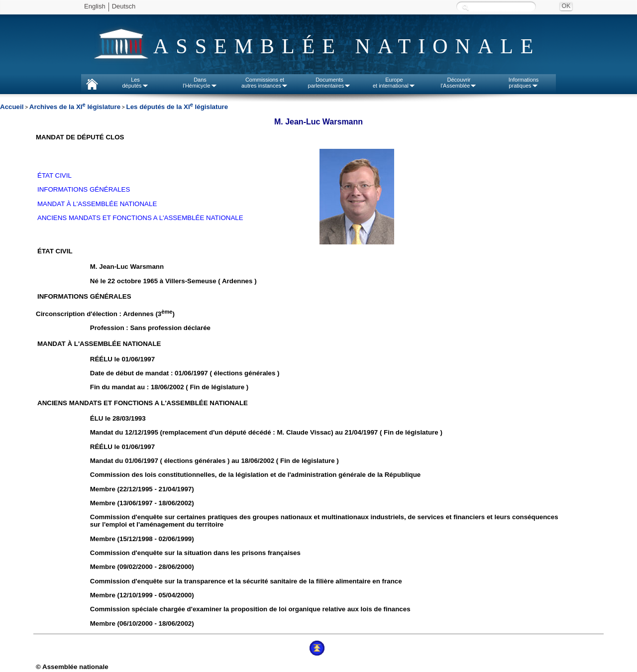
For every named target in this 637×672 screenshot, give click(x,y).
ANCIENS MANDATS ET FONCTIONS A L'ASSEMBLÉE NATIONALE (140, 218)
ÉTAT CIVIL (54, 175)
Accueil (12, 107)
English (95, 6)
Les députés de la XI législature (177, 107)
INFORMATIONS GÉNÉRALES (84, 189)
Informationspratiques (524, 83)
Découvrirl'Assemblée (459, 83)
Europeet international (394, 83)
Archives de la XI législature (75, 107)
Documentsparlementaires (330, 83)
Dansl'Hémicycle (200, 83)
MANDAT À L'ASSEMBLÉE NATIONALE (97, 204)
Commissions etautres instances (265, 83)
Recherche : (465, 7)
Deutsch (124, 6)
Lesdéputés (135, 83)
